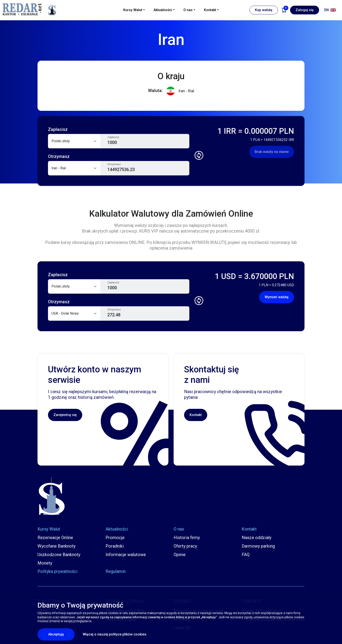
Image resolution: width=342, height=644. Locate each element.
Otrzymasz (114, 164)
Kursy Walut (49, 529)
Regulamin (116, 571)
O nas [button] (188, 10)
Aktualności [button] (163, 10)
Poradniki (115, 546)
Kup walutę (264, 10)
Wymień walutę (277, 297)
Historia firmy (187, 538)
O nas (179, 529)
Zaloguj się (305, 10)
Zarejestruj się (65, 415)
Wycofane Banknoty (56, 546)
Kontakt (196, 415)
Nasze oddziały (256, 538)
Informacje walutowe (126, 555)
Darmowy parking (258, 546)
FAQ (246, 555)
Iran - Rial (180, 91)
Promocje (115, 538)
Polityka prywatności (57, 571)
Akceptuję (61, 634)
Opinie (180, 555)
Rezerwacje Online (55, 538)
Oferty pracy (185, 546)
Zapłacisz (113, 137)
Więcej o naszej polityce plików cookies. (115, 634)
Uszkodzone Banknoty (59, 555)
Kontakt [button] (210, 10)
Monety (45, 563)
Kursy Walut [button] (133, 10)
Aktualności (117, 529)
